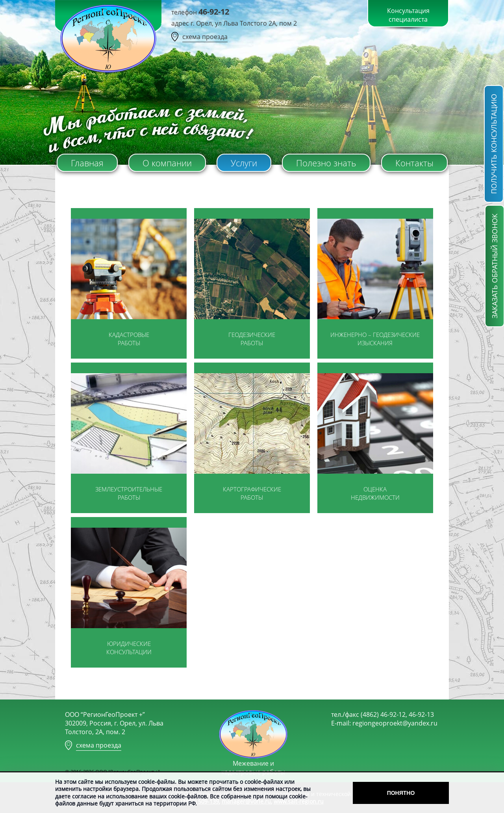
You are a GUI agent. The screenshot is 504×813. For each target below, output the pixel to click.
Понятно (401, 793)
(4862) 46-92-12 (383, 714)
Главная (87, 163)
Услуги (244, 163)
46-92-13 (421, 714)
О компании (167, 163)
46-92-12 (214, 12)
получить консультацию (494, 144)
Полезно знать (326, 163)
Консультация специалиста (408, 15)
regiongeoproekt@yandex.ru (395, 723)
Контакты (414, 163)
